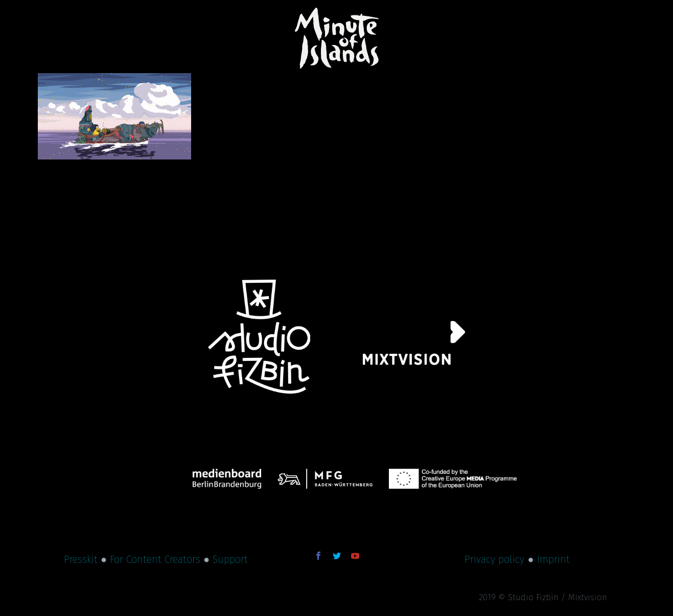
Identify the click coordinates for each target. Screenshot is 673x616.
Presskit (81, 559)
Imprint (553, 559)
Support (230, 559)
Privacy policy (494, 559)
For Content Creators (155, 559)
